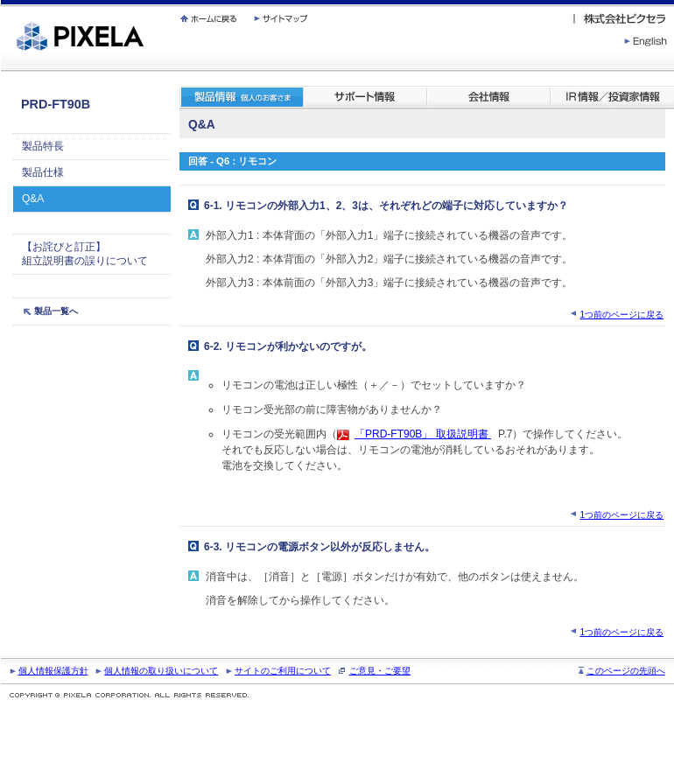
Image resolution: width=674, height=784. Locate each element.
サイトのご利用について (283, 671)
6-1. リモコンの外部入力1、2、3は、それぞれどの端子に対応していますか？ (386, 206)
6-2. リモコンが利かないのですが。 (288, 346)
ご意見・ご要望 (380, 671)
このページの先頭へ (626, 671)
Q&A (33, 199)
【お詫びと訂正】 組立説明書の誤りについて (85, 254)
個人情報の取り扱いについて (161, 671)
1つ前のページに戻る (621, 315)
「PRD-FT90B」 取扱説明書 (423, 434)
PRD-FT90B (56, 104)
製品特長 (43, 146)
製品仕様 (43, 172)
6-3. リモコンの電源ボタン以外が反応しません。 (319, 547)
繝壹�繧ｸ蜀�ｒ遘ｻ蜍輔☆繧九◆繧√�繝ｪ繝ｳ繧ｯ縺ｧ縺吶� (1, 0)
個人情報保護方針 (53, 671)
